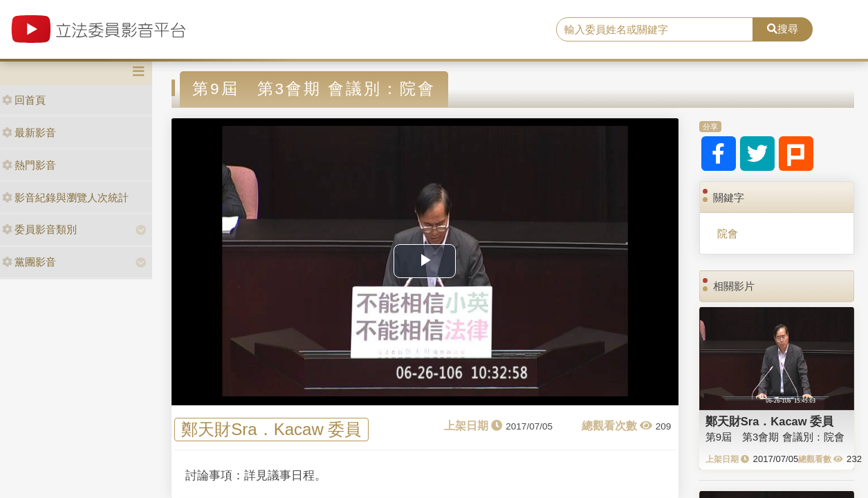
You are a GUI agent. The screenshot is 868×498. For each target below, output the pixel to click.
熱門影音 (29, 165)
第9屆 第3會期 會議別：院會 (775, 437)
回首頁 (24, 100)
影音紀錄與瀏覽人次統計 (65, 197)
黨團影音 (29, 262)
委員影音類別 (39, 229)
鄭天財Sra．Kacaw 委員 (271, 429)
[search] (655, 30)
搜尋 (783, 29)
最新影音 (29, 132)
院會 (728, 233)
